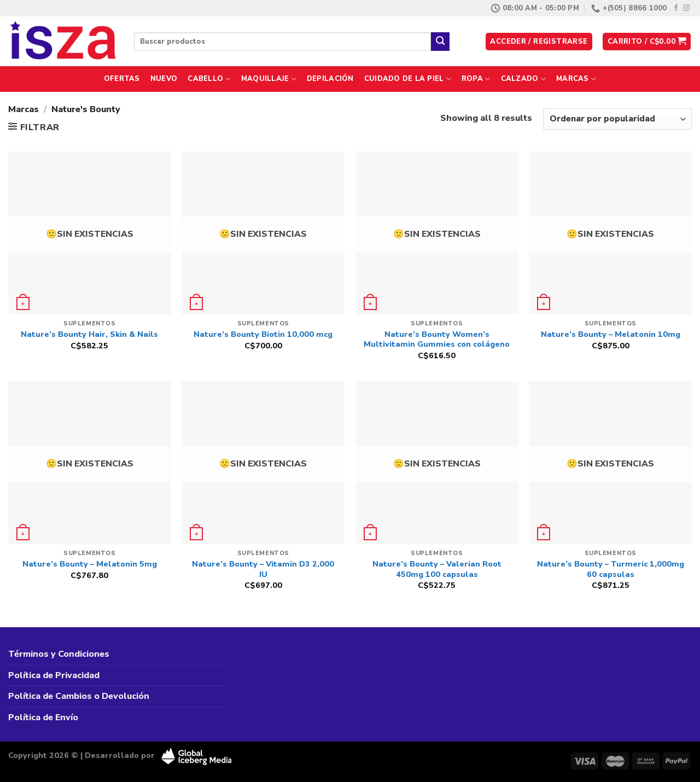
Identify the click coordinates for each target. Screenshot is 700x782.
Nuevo (164, 79)
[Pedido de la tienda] (617, 119)
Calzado (523, 79)
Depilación (330, 79)
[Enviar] (440, 42)
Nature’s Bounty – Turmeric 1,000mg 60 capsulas (611, 569)
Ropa (476, 79)
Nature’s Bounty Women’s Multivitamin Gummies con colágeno (437, 339)
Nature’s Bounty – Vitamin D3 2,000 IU (263, 569)
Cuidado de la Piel (408, 79)
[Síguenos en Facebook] (676, 8)
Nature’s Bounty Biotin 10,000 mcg (263, 334)
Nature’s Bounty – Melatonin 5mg (90, 564)
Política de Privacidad (54, 675)
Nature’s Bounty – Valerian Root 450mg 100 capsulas (437, 569)
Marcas (576, 79)
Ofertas (122, 79)
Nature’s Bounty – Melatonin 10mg (611, 334)
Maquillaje (269, 79)
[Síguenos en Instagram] (686, 8)
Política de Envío (43, 717)
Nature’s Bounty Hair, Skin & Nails (89, 334)
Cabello (209, 79)
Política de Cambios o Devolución (79, 696)
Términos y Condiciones (59, 654)
